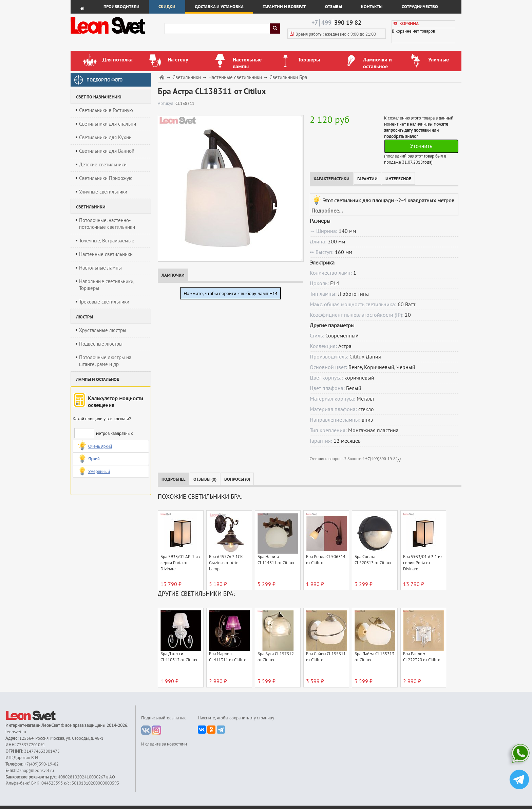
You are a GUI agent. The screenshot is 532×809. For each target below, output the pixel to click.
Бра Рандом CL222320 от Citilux (422, 657)
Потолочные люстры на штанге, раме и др (105, 361)
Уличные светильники (103, 192)
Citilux (357, 357)
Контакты (372, 7)
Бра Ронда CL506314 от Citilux (326, 560)
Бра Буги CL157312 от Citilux (276, 657)
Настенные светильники (106, 254)
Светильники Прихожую (106, 178)
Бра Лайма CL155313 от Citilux (374, 657)
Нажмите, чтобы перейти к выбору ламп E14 (231, 293)
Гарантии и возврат (284, 7)
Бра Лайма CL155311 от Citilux (326, 657)
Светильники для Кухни (105, 137)
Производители (121, 7)
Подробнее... (327, 211)
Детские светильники (103, 165)
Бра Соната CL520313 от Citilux (373, 560)
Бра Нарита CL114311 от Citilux (276, 560)
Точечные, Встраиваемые (107, 241)
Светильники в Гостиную (106, 110)
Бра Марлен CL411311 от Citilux (227, 657)
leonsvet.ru (16, 732)
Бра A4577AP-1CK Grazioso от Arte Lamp (226, 563)
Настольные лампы (100, 268)
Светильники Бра (288, 78)
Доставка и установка (219, 7)
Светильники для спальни (108, 124)
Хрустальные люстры (103, 330)
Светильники (187, 78)
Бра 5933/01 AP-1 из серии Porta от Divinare (180, 563)
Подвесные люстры (101, 344)
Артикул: (167, 104)
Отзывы (334, 7)
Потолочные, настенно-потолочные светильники (107, 224)
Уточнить (421, 146)
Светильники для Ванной (107, 151)
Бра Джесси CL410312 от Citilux (179, 657)
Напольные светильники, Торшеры (107, 285)
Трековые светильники (104, 302)
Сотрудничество (420, 7)
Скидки (167, 7)
